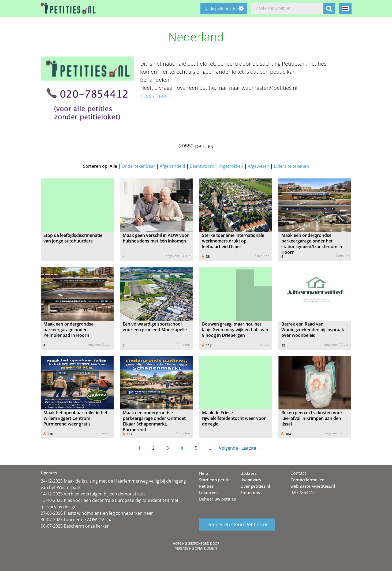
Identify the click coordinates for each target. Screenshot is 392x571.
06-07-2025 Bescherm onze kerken (75, 526)
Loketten (208, 492)
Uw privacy (251, 480)
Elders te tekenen (291, 166)
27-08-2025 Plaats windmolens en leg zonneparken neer (97, 513)
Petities (206, 486)
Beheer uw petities (217, 499)
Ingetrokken (231, 166)
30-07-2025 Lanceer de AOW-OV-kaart (78, 520)
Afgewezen (259, 166)
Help (204, 473)
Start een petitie (215, 480)
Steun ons (250, 492)
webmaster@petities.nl (313, 486)
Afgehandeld (172, 166)
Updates (248, 473)
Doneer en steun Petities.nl (237, 525)
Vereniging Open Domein (196, 548)
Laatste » (250, 448)
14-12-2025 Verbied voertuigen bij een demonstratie (93, 494)
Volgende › (230, 448)
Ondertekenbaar (138, 166)
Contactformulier (307, 480)
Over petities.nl (255, 486)
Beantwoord (202, 166)
